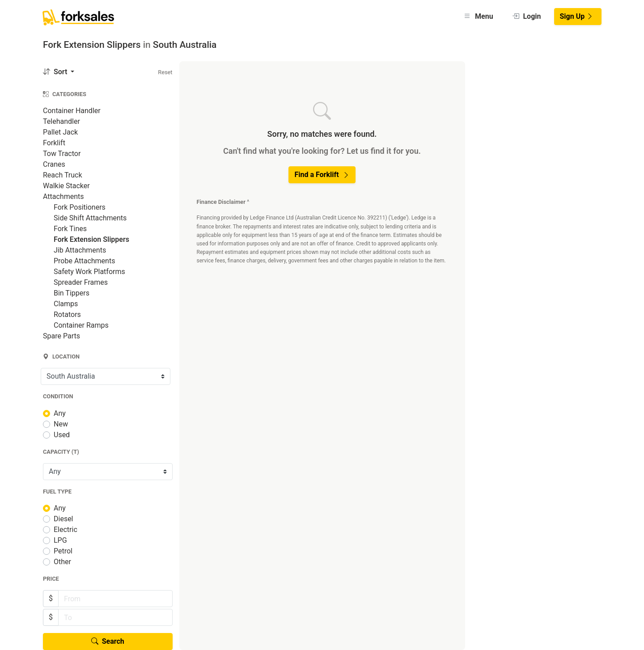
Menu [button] (478, 16)
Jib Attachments (80, 250)
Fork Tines (70, 229)
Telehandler (61, 121)
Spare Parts (61, 336)
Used (62, 435)
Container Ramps (81, 325)
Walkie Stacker (66, 186)
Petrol (63, 551)
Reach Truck (63, 175)
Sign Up (577, 16)
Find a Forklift (322, 175)
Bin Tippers (72, 293)
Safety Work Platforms (89, 272)
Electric (66, 530)
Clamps (66, 304)
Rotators (67, 314)
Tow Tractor (62, 154)
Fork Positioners (80, 207)
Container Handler (72, 111)
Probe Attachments (84, 261)
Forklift (54, 143)
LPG (60, 540)
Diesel (64, 519)
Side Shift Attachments (90, 218)
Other (62, 562)
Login (527, 16)
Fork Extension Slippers (91, 239)
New (61, 424)
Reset (165, 72)
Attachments (64, 196)
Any (60, 413)
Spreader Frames (81, 282)
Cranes (54, 164)
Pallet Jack (60, 132)
